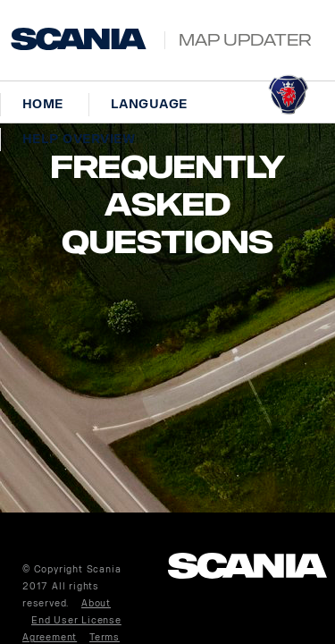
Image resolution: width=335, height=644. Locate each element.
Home (43, 104)
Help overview (79, 139)
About (96, 604)
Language (149, 104)
